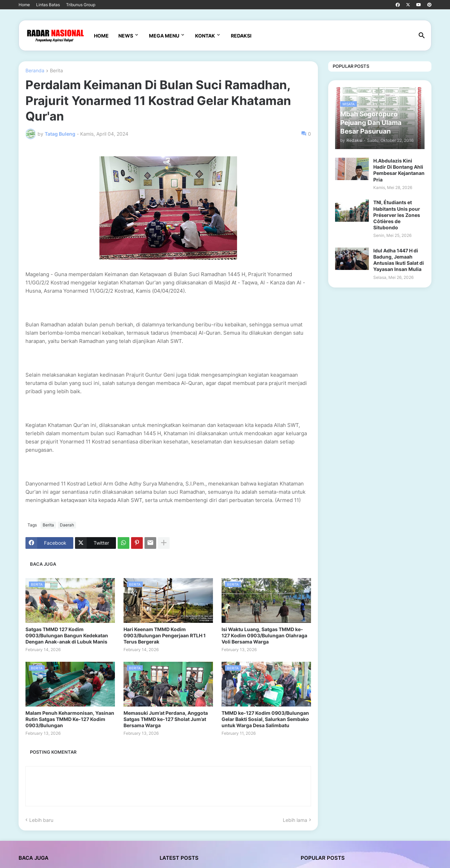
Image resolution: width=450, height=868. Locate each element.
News (126, 36)
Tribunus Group (81, 5)
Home (24, 5)
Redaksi (241, 36)
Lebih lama (295, 820)
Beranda (35, 71)
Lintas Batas (48, 5)
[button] (422, 36)
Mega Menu (164, 36)
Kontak (205, 36)
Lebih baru (41, 820)
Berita (56, 71)
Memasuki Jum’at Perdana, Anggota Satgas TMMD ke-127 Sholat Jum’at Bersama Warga (166, 719)
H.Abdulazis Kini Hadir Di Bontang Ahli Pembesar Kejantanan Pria (399, 170)
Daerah (67, 525)
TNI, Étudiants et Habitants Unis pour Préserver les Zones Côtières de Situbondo (397, 215)
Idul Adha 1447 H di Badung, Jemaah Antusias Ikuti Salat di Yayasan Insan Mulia (399, 260)
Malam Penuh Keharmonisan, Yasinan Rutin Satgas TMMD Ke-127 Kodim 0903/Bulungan (70, 719)
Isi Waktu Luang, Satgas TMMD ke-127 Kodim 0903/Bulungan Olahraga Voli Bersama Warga (264, 635)
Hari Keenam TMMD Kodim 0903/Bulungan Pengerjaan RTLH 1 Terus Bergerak (165, 635)
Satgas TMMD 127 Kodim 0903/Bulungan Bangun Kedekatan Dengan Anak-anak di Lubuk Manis (67, 635)
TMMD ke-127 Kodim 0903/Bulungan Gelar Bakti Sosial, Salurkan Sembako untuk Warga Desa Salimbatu (265, 719)
